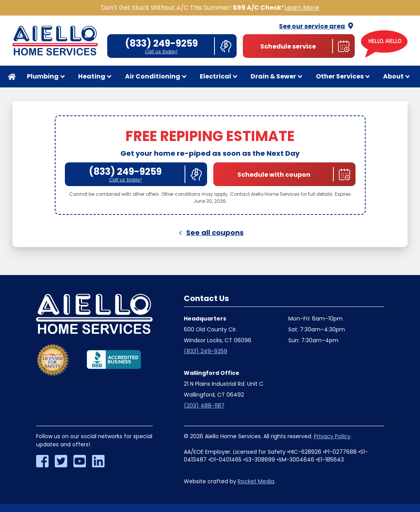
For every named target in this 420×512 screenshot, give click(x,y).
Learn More (302, 8)
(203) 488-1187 (204, 406)
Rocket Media (256, 481)
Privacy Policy (332, 436)
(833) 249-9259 (206, 351)
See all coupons (210, 232)
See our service (317, 26)
